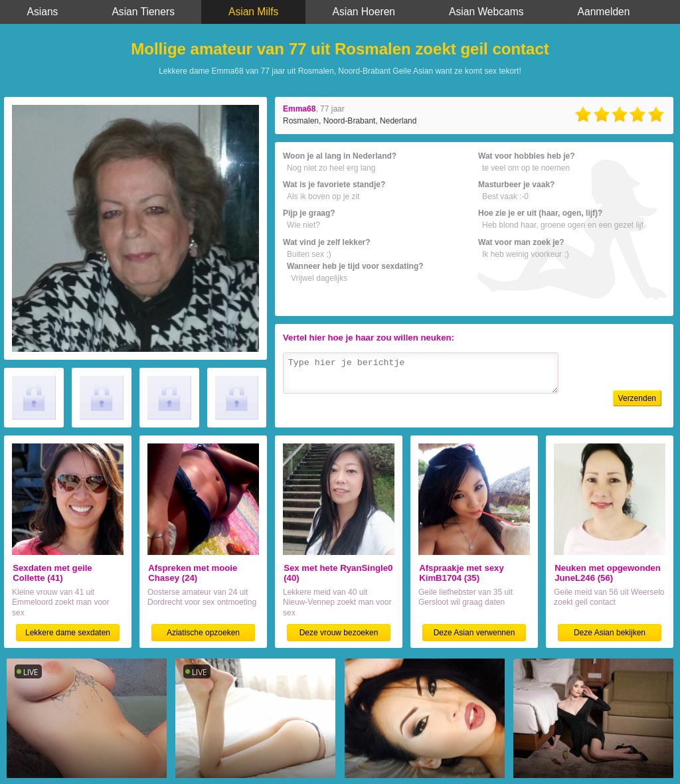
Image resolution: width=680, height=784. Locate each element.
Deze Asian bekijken (610, 633)
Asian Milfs (253, 12)
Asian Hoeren (364, 12)
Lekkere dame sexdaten (68, 633)
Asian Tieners (143, 12)
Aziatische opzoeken (203, 633)
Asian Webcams (486, 12)
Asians (43, 12)
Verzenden (637, 398)
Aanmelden (604, 12)
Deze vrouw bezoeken (339, 633)
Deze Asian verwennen (474, 633)
